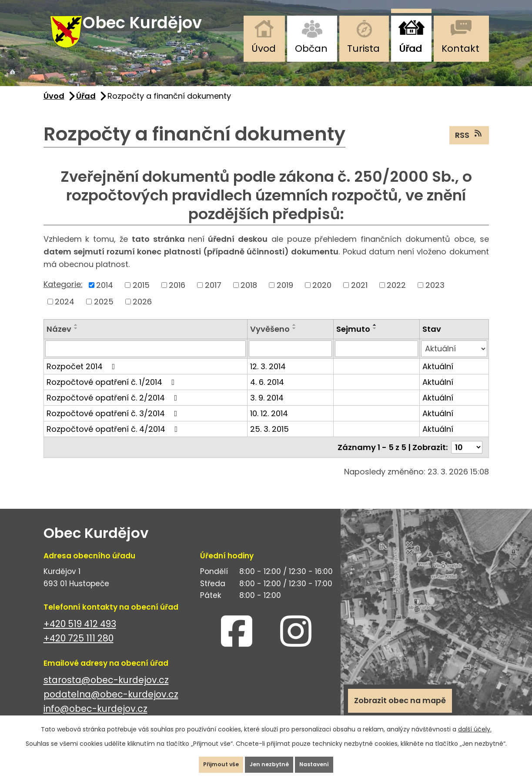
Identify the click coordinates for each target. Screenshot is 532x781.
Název (59, 340)
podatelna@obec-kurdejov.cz (111, 706)
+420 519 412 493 (80, 635)
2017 (213, 296)
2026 (142, 313)
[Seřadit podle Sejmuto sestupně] (375, 340)
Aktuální (438, 378)
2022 (396, 296)
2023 (435, 296)
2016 (177, 296)
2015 (141, 296)
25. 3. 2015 (269, 440)
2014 (105, 296)
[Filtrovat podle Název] (146, 360)
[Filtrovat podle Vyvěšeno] (290, 360)
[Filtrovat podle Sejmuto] (376, 360)
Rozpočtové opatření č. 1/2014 (112, 393)
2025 (104, 313)
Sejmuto (353, 340)
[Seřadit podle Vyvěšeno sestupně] (294, 340)
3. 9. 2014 (267, 409)
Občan (311, 48)
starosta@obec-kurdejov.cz (106, 691)
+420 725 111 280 (79, 649)
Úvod (264, 48)
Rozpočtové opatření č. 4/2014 (114, 440)
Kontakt (460, 48)
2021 (359, 296)
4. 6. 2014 (267, 393)
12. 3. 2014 (268, 378)
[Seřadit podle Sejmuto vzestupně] (375, 336)
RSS (469, 146)
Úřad (410, 48)
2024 (65, 313)
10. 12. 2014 (269, 425)
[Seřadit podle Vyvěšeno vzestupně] (294, 336)
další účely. (475, 722)
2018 (249, 296)
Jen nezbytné (270, 761)
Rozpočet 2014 (83, 378)
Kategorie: (63, 296)
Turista (363, 48)
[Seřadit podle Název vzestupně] (76, 336)
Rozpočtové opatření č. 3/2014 (114, 425)
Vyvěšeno (270, 340)
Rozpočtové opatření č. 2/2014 (114, 409)
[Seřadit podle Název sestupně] (76, 340)
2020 (322, 296)
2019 (285, 296)
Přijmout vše (207, 761)
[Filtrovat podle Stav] (454, 360)
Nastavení (329, 761)
